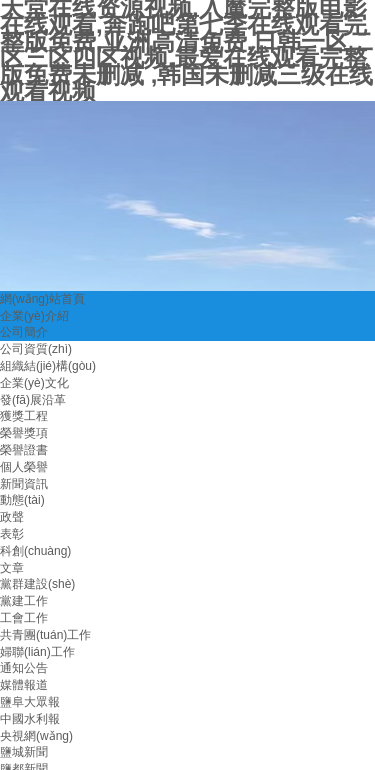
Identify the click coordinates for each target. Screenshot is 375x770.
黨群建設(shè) (37, 584)
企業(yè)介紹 (34, 316)
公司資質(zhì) (36, 349)
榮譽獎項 (24, 433)
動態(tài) (22, 500)
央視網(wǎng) (36, 736)
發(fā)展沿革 (33, 400)
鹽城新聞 (24, 752)
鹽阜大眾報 (30, 702)
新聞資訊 (24, 484)
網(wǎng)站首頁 (42, 299)
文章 (12, 568)
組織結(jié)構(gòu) (48, 366)
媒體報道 (24, 685)
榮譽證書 (24, 450)
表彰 (12, 534)
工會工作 (24, 618)
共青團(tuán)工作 (45, 635)
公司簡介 (24, 332)
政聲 (12, 517)
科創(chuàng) (35, 551)
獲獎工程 (24, 416)
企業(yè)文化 (34, 383)
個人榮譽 (24, 467)
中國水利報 (30, 719)
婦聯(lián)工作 (37, 652)
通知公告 (24, 668)
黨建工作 (24, 601)
